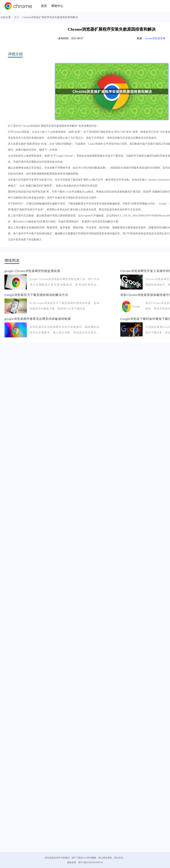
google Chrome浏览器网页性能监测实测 (32, 271)
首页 (44, 6)
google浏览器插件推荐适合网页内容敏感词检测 (38, 319)
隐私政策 (72, 862)
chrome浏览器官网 (155, 38)
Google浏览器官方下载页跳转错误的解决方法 (36, 295)
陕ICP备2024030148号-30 (91, 862)
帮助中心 (57, 6)
